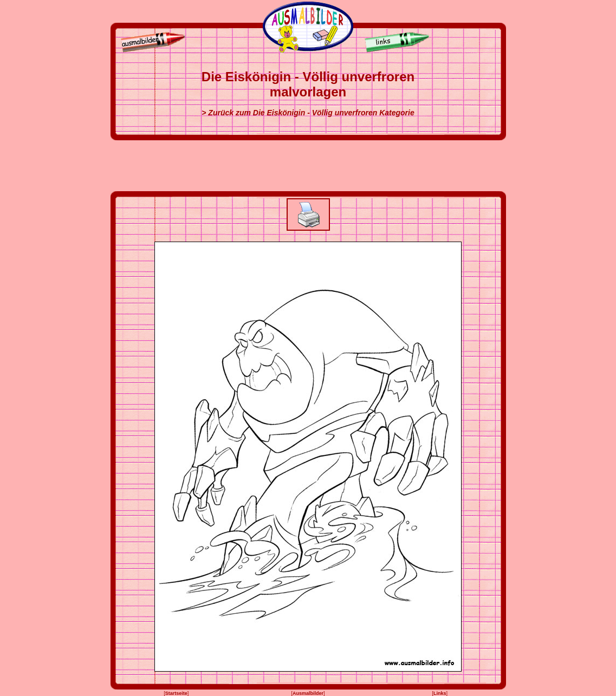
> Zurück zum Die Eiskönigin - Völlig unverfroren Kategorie (308, 113)
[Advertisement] (308, 166)
